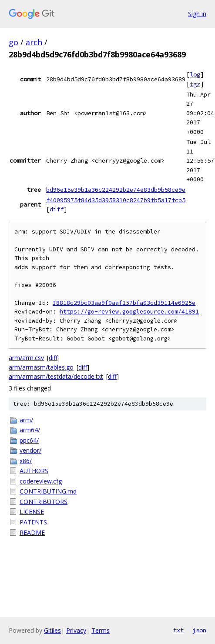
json (199, 630)
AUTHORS (34, 471)
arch (34, 42)
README (32, 532)
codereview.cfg (41, 481)
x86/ (26, 461)
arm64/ (30, 430)
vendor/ (30, 450)
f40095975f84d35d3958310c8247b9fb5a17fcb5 (116, 200)
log (195, 74)
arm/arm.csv (26, 358)
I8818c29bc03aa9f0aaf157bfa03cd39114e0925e (124, 303)
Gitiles (52, 630)
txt (178, 630)
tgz (195, 84)
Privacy (76, 630)
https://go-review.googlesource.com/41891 (129, 312)
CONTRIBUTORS (44, 502)
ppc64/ (29, 440)
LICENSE (32, 512)
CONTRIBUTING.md (48, 491)
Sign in (197, 14)
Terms (101, 630)
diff (57, 209)
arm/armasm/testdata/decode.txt (56, 376)
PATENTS (33, 522)
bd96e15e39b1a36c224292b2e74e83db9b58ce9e (116, 190)
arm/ (26, 420)
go (13, 42)
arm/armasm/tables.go (41, 367)
